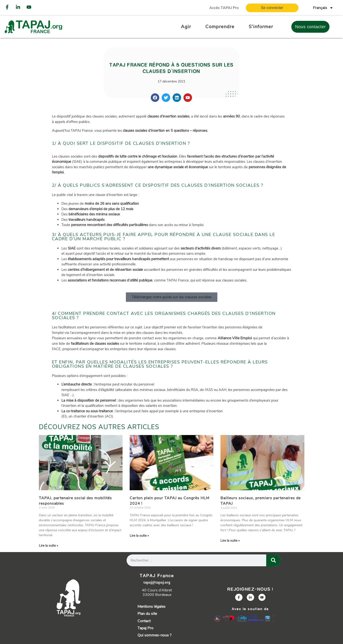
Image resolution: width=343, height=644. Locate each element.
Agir (186, 27)
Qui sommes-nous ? (154, 635)
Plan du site (147, 614)
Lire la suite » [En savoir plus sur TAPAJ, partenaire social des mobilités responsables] (48, 546)
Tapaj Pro (145, 628)
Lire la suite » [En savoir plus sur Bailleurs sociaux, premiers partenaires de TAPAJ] (230, 541)
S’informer (261, 27)
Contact (144, 621)
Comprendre (220, 27)
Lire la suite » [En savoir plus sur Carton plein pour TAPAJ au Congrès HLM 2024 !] (139, 536)
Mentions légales (151, 607)
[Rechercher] (273, 560)
